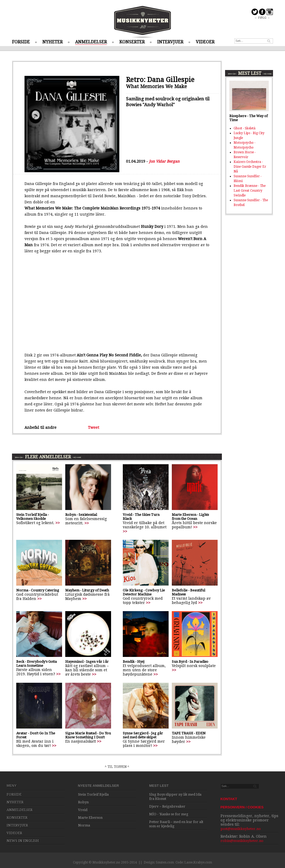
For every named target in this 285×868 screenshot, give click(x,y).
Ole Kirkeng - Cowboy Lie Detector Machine (144, 592)
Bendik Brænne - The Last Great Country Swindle (250, 191)
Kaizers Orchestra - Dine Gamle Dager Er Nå (250, 167)
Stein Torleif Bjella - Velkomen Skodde (32, 517)
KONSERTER (132, 42)
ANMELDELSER (91, 42)
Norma (84, 825)
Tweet (93, 427)
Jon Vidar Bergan (164, 161)
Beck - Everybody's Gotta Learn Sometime (36, 664)
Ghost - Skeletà (245, 128)
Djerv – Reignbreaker (167, 806)
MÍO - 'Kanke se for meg (169, 814)
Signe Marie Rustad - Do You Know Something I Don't (88, 735)
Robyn (83, 802)
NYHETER (52, 42)
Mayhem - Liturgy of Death (87, 590)
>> (58, 523)
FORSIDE (21, 42)
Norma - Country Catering (38, 590)
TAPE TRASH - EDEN (189, 733)
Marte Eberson (90, 818)
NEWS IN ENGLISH (23, 841)
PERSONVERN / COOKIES (242, 807)
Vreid (83, 810)
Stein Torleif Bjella (93, 794)
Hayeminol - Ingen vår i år (87, 662)
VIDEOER (205, 42)
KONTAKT (229, 799)
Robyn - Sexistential (81, 515)
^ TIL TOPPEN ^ (117, 767)
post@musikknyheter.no (241, 829)
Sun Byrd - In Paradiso (190, 662)
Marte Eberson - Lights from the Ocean (190, 517)
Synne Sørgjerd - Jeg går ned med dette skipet (143, 735)
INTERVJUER (170, 42)
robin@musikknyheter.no (242, 841)
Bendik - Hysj (134, 662)
